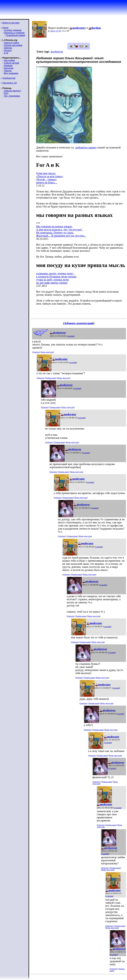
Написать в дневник (14, 33)
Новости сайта (11, 43)
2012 (53, 31)
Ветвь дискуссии (47, 352)
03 (60, 31)
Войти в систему (11, 23)
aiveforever (57, 52)
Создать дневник (13, 30)
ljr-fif (6, 53)
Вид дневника (11, 73)
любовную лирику (86, 147)
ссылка (70, 336)
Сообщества (9, 78)
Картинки (9, 68)
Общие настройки (13, 45)
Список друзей (11, 63)
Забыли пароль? (12, 91)
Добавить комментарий (79, 323)
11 (57, 31)
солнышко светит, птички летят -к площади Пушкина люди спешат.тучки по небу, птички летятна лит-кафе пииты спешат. (56, 278)
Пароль (8, 71)
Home (5, 28)
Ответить (36, 352)
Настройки (9, 60)
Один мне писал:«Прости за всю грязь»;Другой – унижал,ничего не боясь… (50, 178)
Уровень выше (51, 378)
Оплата (8, 50)
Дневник (8, 65)
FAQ (6, 93)
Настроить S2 (10, 83)
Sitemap (8, 48)
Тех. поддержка (12, 96)
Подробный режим (15, 35)
